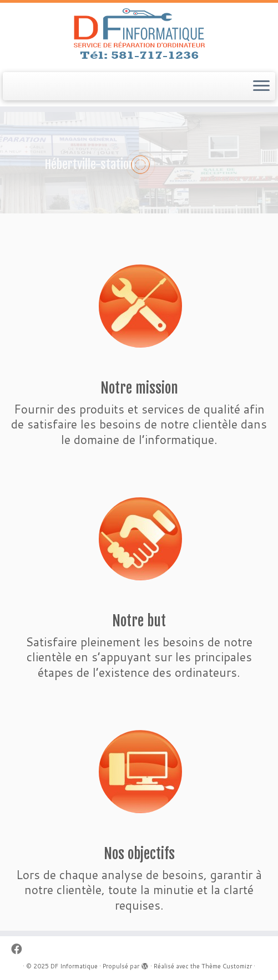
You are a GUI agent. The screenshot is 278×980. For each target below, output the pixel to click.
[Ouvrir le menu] (261, 86)
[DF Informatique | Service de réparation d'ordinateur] (139, 36)
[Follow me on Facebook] (20, 949)
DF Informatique (74, 966)
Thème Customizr (227, 966)
